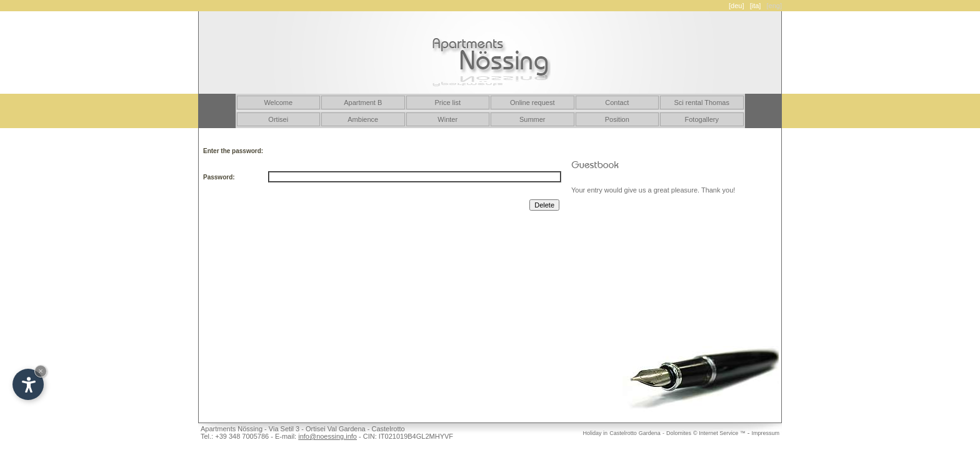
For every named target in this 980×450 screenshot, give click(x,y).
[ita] (756, 6)
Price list (447, 102)
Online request (532, 102)
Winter (447, 119)
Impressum (765, 433)
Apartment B (363, 102)
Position (617, 119)
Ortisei (278, 119)
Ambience (363, 119)
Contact (617, 102)
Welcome (278, 102)
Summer (532, 119)
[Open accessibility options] (28, 384)
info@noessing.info (327, 436)
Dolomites (679, 433)
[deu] (736, 6)
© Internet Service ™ (719, 433)
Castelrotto (623, 433)
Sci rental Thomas (702, 102)
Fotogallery (702, 119)
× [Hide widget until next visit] (41, 371)
